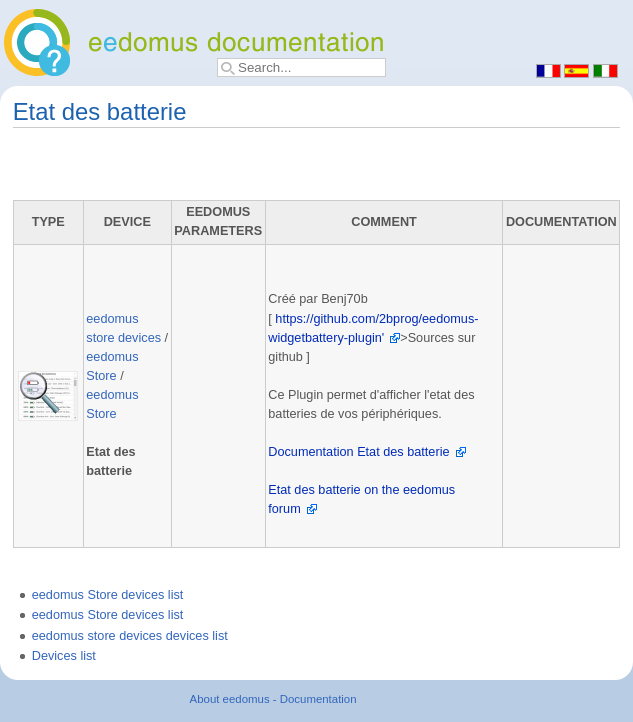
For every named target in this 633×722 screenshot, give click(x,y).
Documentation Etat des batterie (358, 452)
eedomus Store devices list (108, 595)
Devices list (64, 656)
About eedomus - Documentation (273, 699)
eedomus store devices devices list (130, 636)
